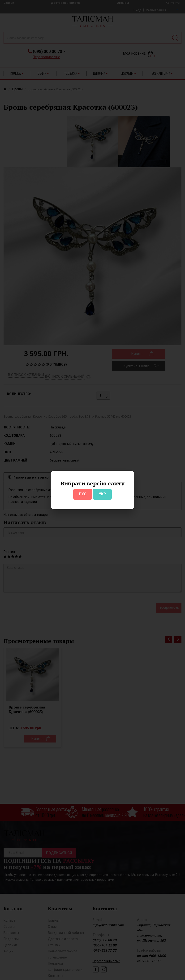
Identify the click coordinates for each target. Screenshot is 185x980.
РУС (83, 494)
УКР (102, 494)
